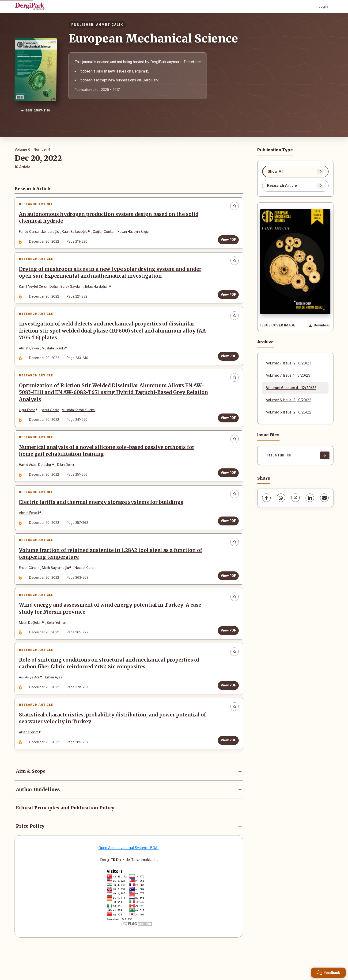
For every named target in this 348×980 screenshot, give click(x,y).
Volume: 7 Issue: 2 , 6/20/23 (289, 363)
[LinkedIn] (310, 498)
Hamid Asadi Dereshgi (37, 480)
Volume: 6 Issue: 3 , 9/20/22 (289, 400)
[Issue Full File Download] (325, 455)
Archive (265, 342)
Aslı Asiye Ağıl (31, 705)
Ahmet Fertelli (31, 531)
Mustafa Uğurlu (55, 356)
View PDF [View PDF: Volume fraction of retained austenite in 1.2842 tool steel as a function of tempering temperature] (227, 597)
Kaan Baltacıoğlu (76, 233)
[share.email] (324, 498)
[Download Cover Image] (320, 325)
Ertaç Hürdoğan (98, 291)
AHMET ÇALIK (110, 25)
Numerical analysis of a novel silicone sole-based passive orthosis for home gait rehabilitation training (108, 466)
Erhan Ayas (55, 705)
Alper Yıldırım (30, 764)
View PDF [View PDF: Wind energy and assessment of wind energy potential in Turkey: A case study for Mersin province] (227, 655)
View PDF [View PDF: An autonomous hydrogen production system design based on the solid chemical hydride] (227, 241)
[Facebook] (266, 498)
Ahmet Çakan (31, 356)
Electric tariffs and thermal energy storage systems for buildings (103, 521)
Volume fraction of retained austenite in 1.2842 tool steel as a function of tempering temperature (112, 575)
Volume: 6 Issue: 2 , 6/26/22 (289, 412)
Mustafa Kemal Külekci (80, 421)
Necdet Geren (87, 589)
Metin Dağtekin (32, 647)
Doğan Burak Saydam (68, 291)
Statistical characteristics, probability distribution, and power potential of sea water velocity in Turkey (111, 750)
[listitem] (295, 172)
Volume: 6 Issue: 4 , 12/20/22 (291, 388)
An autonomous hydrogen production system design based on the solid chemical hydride (110, 219)
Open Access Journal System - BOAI (129, 881)
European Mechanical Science (153, 38)
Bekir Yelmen (58, 647)
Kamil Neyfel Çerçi (34, 291)
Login (323, 6)
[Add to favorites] (233, 208)
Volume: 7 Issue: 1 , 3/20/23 (288, 375)
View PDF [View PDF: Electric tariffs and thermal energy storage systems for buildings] (227, 539)
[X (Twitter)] (295, 498)
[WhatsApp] (281, 498)
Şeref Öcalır (51, 421)
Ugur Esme (29, 421)
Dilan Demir (67, 480)
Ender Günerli (31, 589)
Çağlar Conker (105, 233)
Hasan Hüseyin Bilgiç (135, 233)
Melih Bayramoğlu (57, 589)
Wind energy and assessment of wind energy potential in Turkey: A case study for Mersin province (112, 633)
